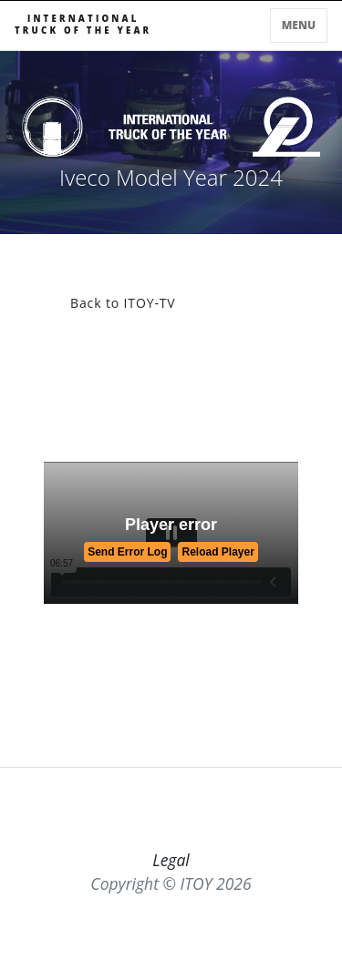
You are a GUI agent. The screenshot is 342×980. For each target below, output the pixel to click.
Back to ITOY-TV (123, 303)
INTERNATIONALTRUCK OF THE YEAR (83, 25)
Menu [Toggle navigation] (299, 25)
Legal (171, 860)
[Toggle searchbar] (260, 29)
